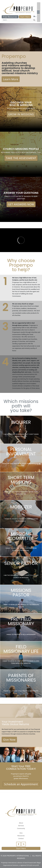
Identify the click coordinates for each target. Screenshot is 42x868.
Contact (21, 838)
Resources (21, 836)
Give (21, 833)
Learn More (11, 79)
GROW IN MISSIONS (21, 114)
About (21, 823)
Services (21, 826)
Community (21, 828)
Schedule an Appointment (21, 784)
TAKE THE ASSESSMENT (21, 158)
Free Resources (10, 17)
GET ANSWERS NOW (21, 204)
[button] (39, 12)
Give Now (9, 740)
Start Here (25, 17)
